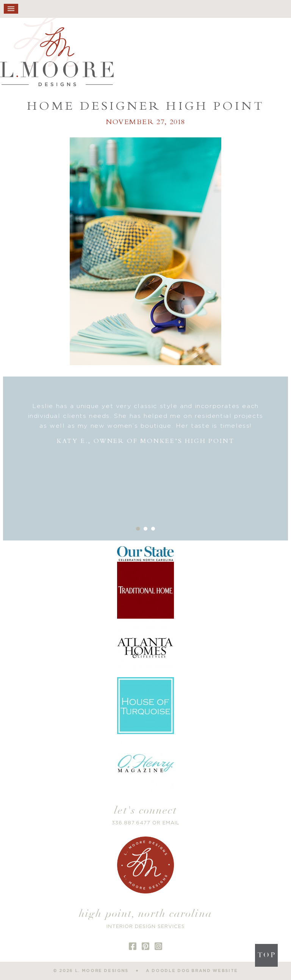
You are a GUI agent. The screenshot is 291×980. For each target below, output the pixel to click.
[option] (146, 424)
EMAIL (171, 823)
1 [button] (138, 529)
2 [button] (145, 529)
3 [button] (153, 529)
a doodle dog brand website (192, 971)
